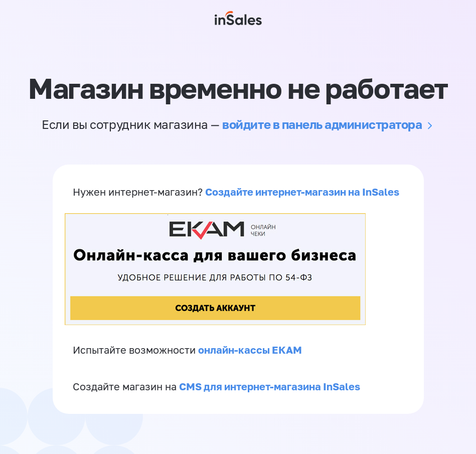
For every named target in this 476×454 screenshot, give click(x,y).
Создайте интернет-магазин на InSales (302, 192)
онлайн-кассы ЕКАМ (250, 350)
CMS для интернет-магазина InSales (270, 386)
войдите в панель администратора (322, 124)
